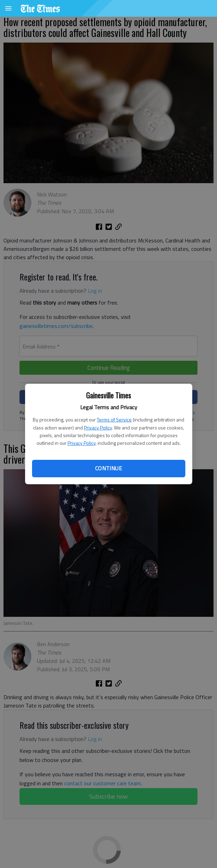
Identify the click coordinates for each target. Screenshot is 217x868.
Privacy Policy (98, 428)
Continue (108, 468)
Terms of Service (114, 420)
